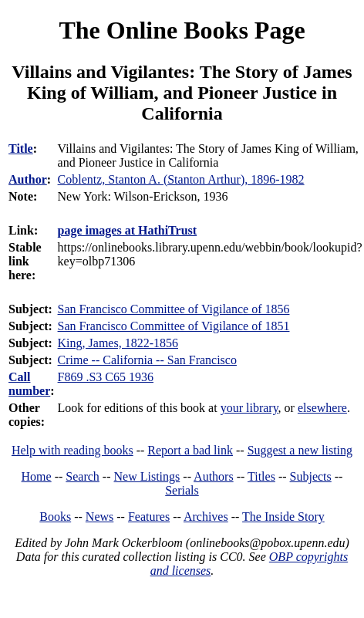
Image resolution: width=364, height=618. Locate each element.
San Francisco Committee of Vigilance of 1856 (174, 309)
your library (249, 408)
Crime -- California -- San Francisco (147, 360)
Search (83, 476)
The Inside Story (283, 517)
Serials (182, 490)
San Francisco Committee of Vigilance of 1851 (174, 326)
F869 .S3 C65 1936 (106, 377)
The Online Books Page (182, 30)
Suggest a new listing (300, 450)
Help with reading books (72, 450)
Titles (261, 476)
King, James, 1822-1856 (118, 343)
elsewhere (322, 408)
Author (28, 179)
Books (55, 517)
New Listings (147, 476)
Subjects (311, 476)
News (99, 517)
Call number (29, 384)
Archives (206, 517)
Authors (214, 476)
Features (149, 517)
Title (21, 149)
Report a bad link (190, 450)
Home (37, 476)
